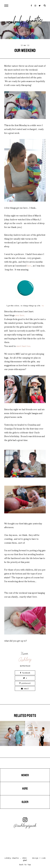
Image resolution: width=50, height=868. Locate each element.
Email (25, 689)
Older (25, 802)
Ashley (25, 660)
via (42, 305)
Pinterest (25, 683)
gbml (25, 860)
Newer (25, 775)
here (29, 265)
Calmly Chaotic (25, 21)
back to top (25, 865)
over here (20, 315)
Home (25, 789)
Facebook (25, 673)
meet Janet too (23, 346)
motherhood (25, 666)
